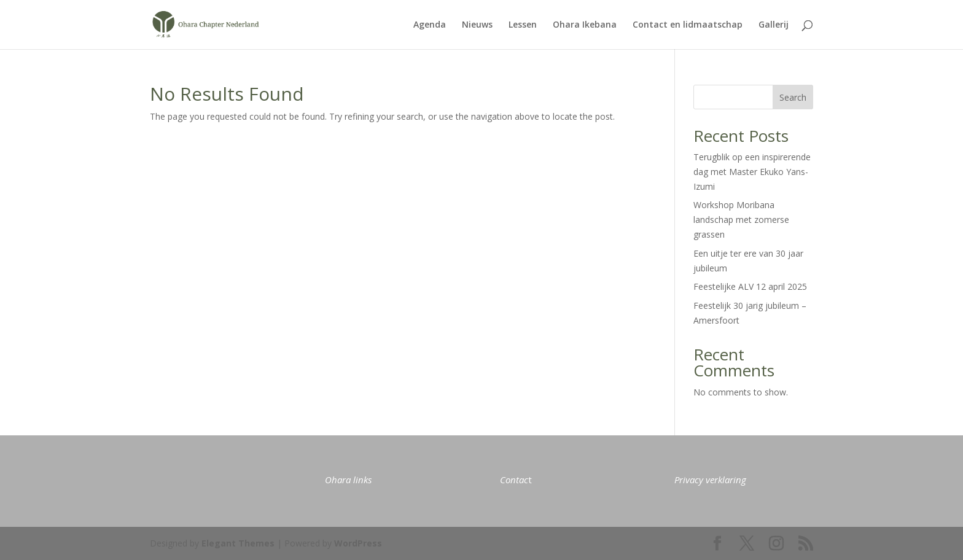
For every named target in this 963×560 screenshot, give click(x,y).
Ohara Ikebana (585, 25)
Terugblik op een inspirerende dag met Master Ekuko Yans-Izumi (752, 172)
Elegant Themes (238, 543)
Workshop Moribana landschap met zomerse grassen (741, 220)
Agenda (430, 25)
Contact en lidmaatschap (688, 25)
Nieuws (477, 25)
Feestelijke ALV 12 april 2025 (750, 286)
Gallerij (774, 25)
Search (793, 97)
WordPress (358, 543)
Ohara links (348, 480)
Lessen (523, 25)
